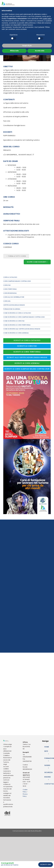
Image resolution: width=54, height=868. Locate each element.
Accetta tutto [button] (40, 51)
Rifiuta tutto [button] (14, 51)
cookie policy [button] (47, 19)
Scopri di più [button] (27, 46)
